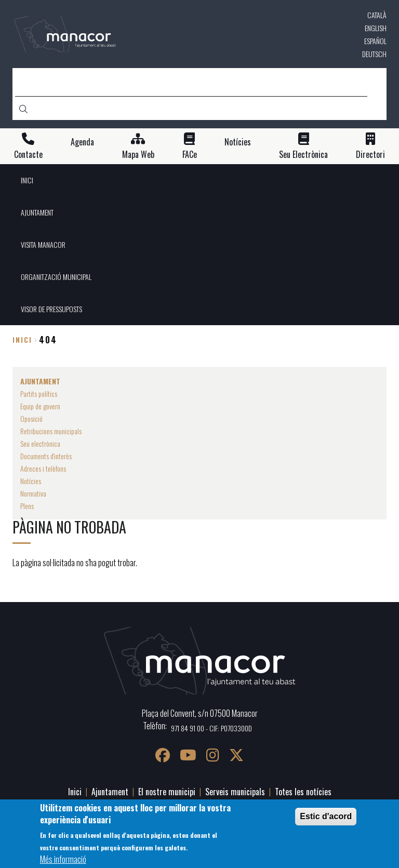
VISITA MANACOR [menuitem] (43, 244)
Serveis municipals (235, 792)
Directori (370, 155)
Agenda (82, 142)
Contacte (28, 155)
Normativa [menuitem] (33, 493)
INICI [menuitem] (27, 180)
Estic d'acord (326, 820)
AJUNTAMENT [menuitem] (37, 212)
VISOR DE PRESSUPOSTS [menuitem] (51, 309)
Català (377, 15)
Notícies (238, 142)
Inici (22, 339)
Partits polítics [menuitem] (39, 393)
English (376, 28)
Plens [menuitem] (27, 506)
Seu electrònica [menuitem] (40, 443)
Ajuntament (110, 792)
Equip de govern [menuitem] (40, 406)
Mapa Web (138, 155)
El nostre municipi (167, 792)
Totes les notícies (303, 792)
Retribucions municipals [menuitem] (51, 431)
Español (375, 41)
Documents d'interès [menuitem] (46, 456)
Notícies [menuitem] (31, 481)
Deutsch (374, 54)
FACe (190, 155)
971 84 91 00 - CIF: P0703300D (211, 728)
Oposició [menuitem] (31, 418)
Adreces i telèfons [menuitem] (43, 468)
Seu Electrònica (303, 155)
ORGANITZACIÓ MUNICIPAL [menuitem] (56, 277)
